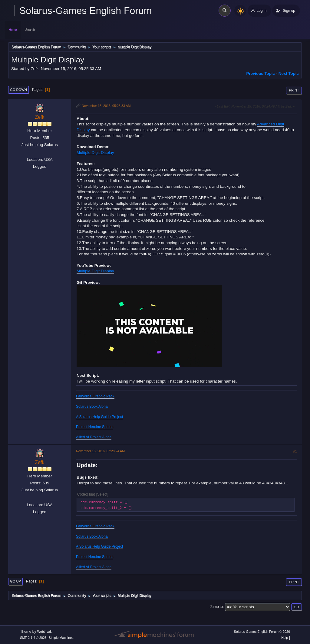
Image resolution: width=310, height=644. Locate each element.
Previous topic (261, 73)
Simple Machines (61, 638)
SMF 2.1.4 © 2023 (33, 638)
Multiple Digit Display (95, 153)
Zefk (40, 117)
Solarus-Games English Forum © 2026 (262, 632)
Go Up (15, 581)
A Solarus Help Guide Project (99, 417)
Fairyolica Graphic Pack (95, 396)
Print (294, 90)
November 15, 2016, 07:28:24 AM (100, 451)
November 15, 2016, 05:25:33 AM (106, 106)
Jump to (216, 607)
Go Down (18, 90)
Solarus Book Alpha (92, 407)
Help (285, 638)
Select (102, 494)
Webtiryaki (45, 632)
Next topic (289, 73)
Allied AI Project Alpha (94, 437)
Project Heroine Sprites (95, 427)
